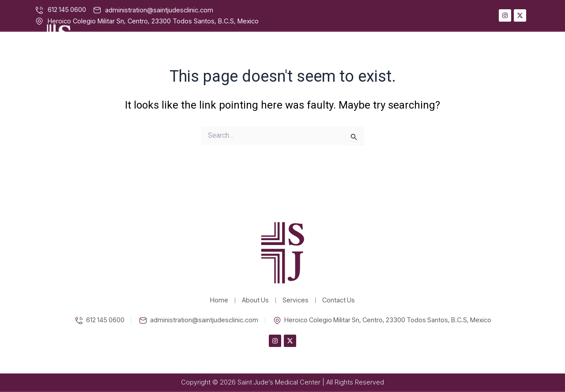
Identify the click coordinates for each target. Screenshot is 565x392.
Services (455, 49)
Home (357, 49)
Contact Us (509, 49)
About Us (403, 49)
